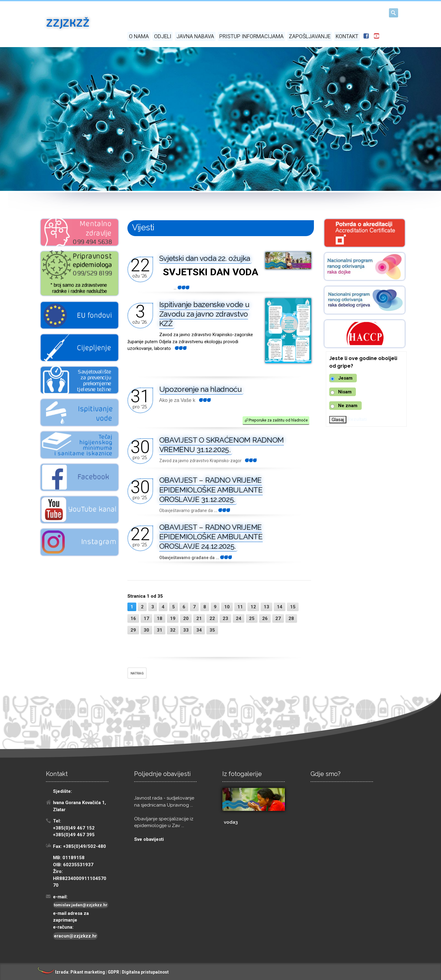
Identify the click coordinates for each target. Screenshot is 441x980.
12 (253, 607)
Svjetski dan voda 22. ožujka (205, 258)
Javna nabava (195, 36)
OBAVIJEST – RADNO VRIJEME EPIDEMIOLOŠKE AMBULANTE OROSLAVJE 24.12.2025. (211, 537)
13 (266, 607)
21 (199, 618)
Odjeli (163, 36)
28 (291, 618)
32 (173, 630)
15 (293, 607)
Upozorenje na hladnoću (201, 389)
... (179, 348)
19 (173, 618)
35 (212, 630)
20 (186, 618)
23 (225, 618)
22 (212, 618)
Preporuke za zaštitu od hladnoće (276, 420)
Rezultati (357, 419)
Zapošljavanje (310, 36)
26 (265, 618)
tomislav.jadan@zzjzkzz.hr (81, 905)
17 (146, 618)
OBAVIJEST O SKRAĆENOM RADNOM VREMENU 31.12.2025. (222, 445)
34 (199, 630)
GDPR (113, 972)
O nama (139, 36)
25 (252, 618)
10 (227, 607)
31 (160, 630)
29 (133, 630)
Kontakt (347, 36)
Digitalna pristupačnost (145, 972)
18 (160, 618)
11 (240, 607)
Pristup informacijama (251, 36)
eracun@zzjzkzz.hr (75, 936)
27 (278, 618)
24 (239, 618)
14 (280, 607)
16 (133, 618)
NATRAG (137, 673)
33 (186, 630)
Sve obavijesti (149, 839)
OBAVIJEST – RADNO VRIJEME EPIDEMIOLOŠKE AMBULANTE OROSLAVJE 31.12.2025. (211, 490)
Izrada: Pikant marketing (71, 972)
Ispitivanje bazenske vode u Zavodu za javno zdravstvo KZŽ (204, 314)
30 (146, 630)
